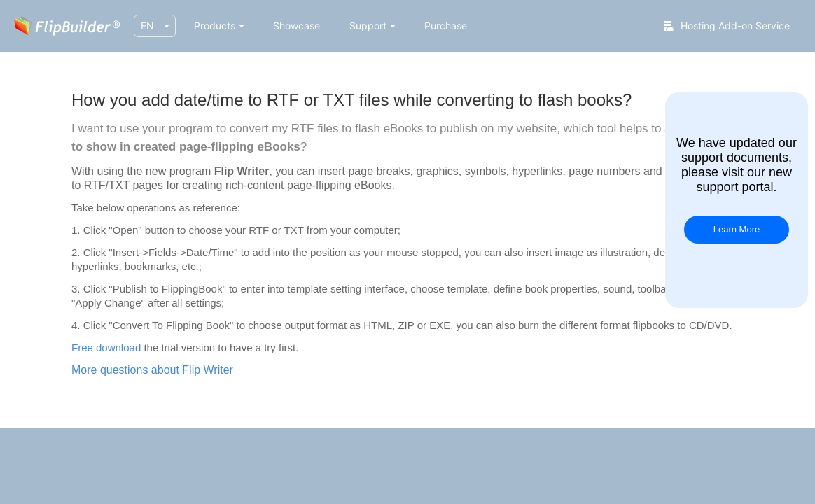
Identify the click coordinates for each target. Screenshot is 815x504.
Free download (106, 348)
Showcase (297, 26)
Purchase (446, 26)
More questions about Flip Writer (152, 370)
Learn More (737, 229)
